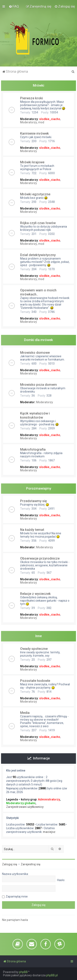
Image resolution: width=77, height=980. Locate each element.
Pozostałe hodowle (35, 681)
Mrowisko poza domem (38, 385)
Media (25, 713)
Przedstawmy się (33, 501)
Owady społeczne (34, 649)
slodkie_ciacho (50, 119)
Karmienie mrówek (34, 133)
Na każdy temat (32, 530)
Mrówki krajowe (32, 162)
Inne (38, 636)
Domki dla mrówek (38, 340)
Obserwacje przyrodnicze (40, 558)
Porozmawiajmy (39, 488)
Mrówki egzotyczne (35, 194)
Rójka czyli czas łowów (38, 223)
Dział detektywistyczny (38, 255)
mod (41, 122)
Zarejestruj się (31, 864)
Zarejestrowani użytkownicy (25, 807)
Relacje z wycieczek (35, 594)
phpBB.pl (52, 975)
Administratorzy (49, 799)
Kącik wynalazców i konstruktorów (35, 415)
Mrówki (38, 85)
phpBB (23, 972)
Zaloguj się (10, 864)
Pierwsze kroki (32, 98)
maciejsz (49, 832)
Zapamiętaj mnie (17, 896)
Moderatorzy (29, 122)
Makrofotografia (33, 449)
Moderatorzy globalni (21, 803)
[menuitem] (14, 6)
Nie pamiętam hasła (15, 920)
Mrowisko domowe (35, 353)
